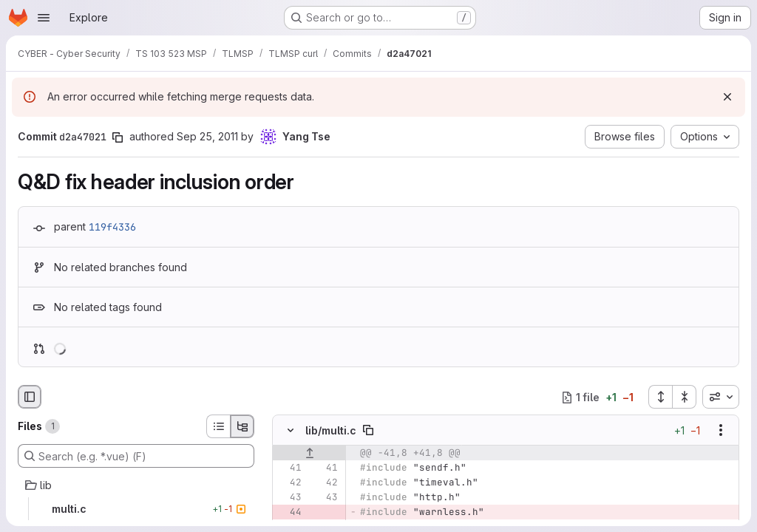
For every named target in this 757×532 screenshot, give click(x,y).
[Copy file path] (368, 431)
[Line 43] (289, 498)
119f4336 (112, 227)
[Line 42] (289, 483)
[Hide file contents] (291, 431)
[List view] (218, 426)
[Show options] (721, 431)
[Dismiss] (727, 97)
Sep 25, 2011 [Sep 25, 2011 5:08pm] (207, 136)
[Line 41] (289, 468)
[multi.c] (136, 509)
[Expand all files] (660, 397)
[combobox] (721, 397)
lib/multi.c (331, 430)
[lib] (136, 485)
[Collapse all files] (685, 397)
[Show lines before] (309, 454)
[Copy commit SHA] (118, 137)
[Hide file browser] (30, 397)
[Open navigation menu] (44, 18)
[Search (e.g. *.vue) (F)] (136, 456)
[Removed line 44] (289, 513)
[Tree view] (242, 426)
